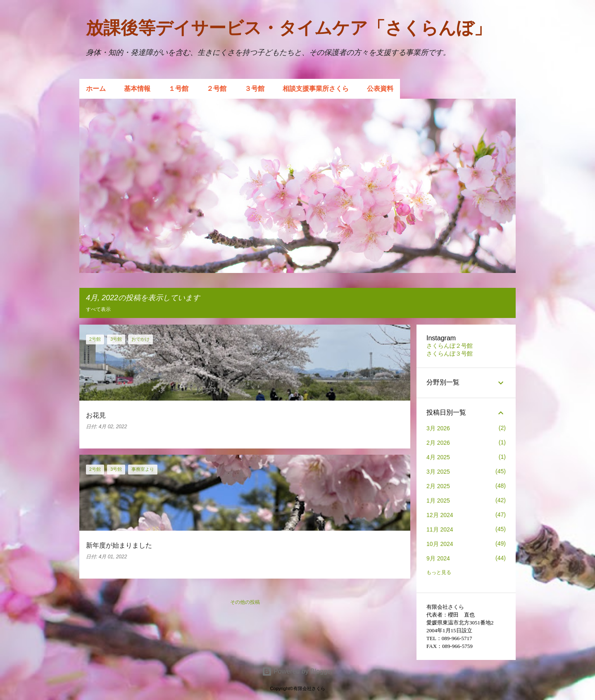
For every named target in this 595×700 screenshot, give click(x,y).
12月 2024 (440, 515)
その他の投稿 (245, 602)
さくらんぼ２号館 (450, 346)
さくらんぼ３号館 (450, 354)
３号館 (255, 89)
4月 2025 (438, 457)
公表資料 (380, 89)
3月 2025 (438, 472)
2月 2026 (438, 443)
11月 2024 (440, 529)
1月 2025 (438, 501)
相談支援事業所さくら (316, 89)
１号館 (178, 89)
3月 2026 (438, 428)
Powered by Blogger (298, 671)
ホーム (96, 89)
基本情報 (137, 89)
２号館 (217, 89)
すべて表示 (98, 309)
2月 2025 (438, 486)
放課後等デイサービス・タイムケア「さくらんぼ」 (289, 28)
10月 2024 (440, 544)
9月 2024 (438, 558)
